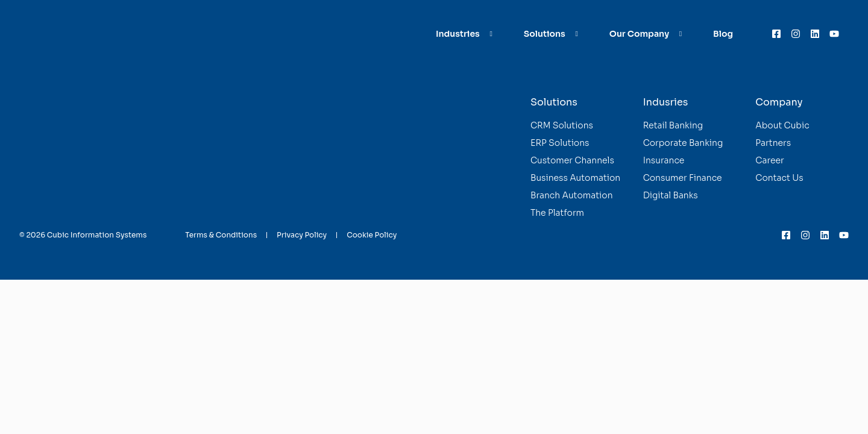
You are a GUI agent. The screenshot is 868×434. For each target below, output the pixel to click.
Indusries (666, 102)
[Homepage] (63, 34)
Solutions (554, 102)
